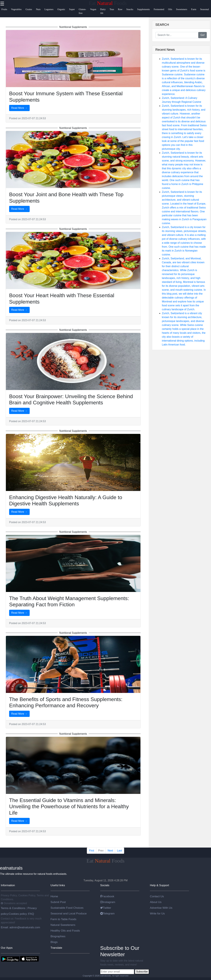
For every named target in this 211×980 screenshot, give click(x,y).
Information (8, 885)
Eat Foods (108, 3)
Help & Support (160, 885)
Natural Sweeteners (63, 925)
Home (54, 896)
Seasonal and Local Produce (69, 913)
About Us (156, 902)
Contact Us (157, 896)
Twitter (106, 908)
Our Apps (7, 948)
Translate (56, 948)
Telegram (107, 913)
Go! (203, 35)
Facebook (107, 896)
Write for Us (157, 913)
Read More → (19, 108)
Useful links (58, 885)
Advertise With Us (161, 908)
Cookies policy (18, 914)
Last (119, 851)
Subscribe (142, 972)
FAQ (31, 914)
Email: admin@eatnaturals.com (20, 927)
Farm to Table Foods (63, 919)
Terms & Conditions (13, 908)
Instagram (108, 902)
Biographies (58, 936)
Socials (105, 885)
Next (110, 851)
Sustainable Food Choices (67, 908)
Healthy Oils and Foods (65, 931)
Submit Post (58, 902)
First (91, 851)
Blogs (54, 942)
